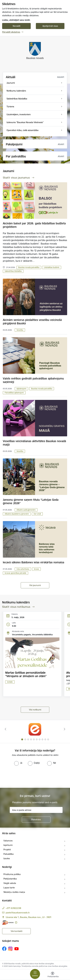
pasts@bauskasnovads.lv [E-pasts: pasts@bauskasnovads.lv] (18, 913)
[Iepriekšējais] (6, 729)
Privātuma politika (12, 874)
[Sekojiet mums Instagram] (10, 949)
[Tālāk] (64, 729)
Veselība (20, 330)
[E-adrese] (8, 922)
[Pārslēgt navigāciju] (35, 974)
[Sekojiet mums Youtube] (17, 949)
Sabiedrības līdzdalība (13, 271)
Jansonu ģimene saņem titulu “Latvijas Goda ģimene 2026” (31, 501)
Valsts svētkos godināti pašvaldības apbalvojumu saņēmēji (33, 380)
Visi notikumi (35, 710)
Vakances (8, 841)
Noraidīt (16, 26)
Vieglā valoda (10, 883)
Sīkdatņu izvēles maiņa (14, 892)
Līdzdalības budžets (52, 267)
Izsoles (7, 858)
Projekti (7, 850)
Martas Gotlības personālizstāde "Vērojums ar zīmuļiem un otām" (26, 674)
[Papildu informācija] (16, 922)
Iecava (36, 569)
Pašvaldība (8, 854)
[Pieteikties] (36, 820)
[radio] (18, 763)
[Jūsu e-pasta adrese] (36, 810)
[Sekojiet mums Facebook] (4, 949)
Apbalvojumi (21, 389)
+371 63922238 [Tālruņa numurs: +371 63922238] (13, 908)
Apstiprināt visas (50, 26)
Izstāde (10, 682)
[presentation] (24, 776)
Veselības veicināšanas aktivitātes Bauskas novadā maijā (34, 443)
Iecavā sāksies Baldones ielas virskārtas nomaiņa (33, 562)
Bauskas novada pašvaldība (29, 267)
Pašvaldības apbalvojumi (14, 393)
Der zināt (37, 514)
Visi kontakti (16, 931)
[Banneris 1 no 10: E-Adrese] (35, 729)
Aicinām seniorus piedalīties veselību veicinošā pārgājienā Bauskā (32, 322)
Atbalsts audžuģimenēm (26, 510)
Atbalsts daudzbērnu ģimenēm (17, 514)
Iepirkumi (8, 845)
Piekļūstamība (10, 879)
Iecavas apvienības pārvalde (15, 573)
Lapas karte (9, 888)
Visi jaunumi (35, 585)
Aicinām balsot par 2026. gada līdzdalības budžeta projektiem (34, 225)
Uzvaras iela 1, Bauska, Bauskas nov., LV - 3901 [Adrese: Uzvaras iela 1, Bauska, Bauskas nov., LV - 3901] (29, 917)
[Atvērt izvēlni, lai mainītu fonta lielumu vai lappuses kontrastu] (53, 975)
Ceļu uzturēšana (23, 569)
